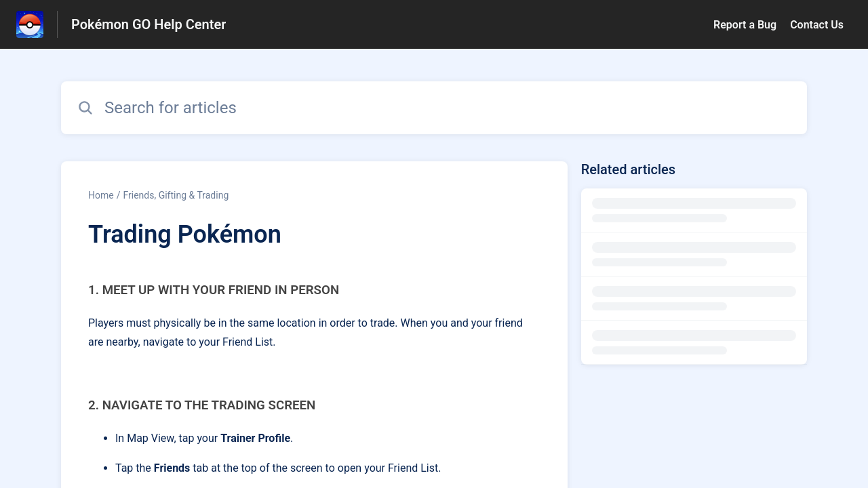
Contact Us (817, 25)
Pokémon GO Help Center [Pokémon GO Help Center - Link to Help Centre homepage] (149, 24)
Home (101, 195)
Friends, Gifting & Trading (176, 195)
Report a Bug (745, 25)
